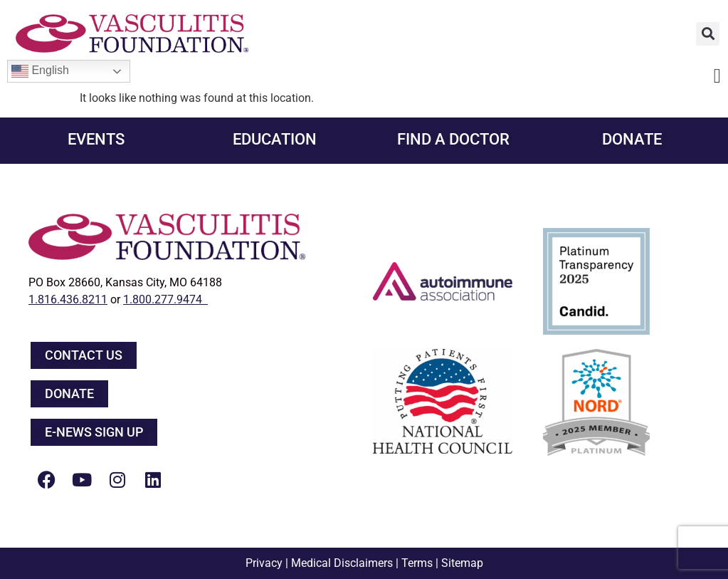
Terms (417, 563)
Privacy (264, 563)
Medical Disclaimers (342, 563)
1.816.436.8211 (68, 299)
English (40, 71)
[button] (708, 34)
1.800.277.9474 (165, 299)
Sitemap (462, 563)
